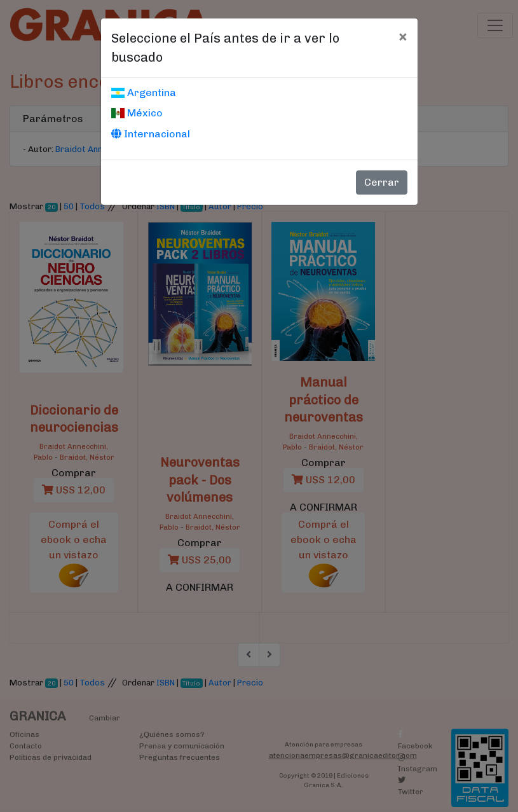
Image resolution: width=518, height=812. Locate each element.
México (137, 113)
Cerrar (382, 182)
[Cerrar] (403, 36)
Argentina (144, 93)
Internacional (151, 134)
